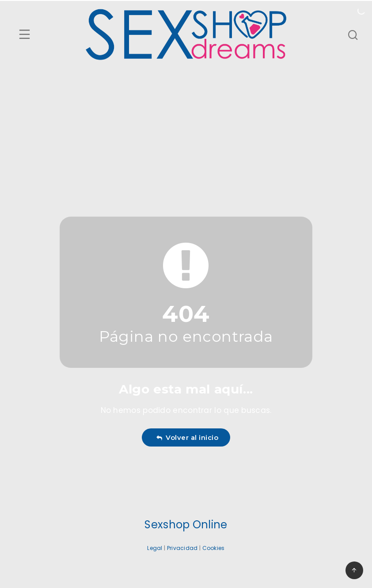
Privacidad (182, 548)
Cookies (214, 548)
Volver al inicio (187, 437)
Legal (155, 548)
